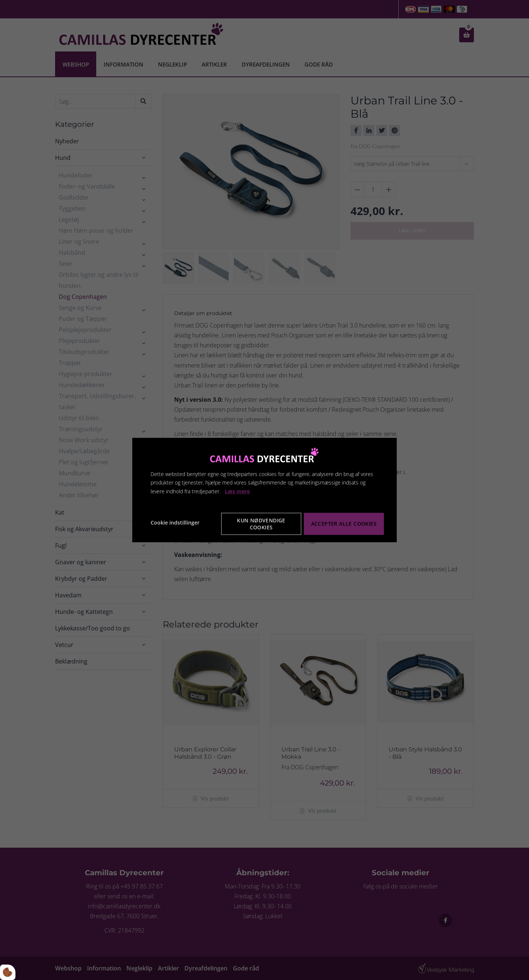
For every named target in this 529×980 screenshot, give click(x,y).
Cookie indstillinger (175, 523)
